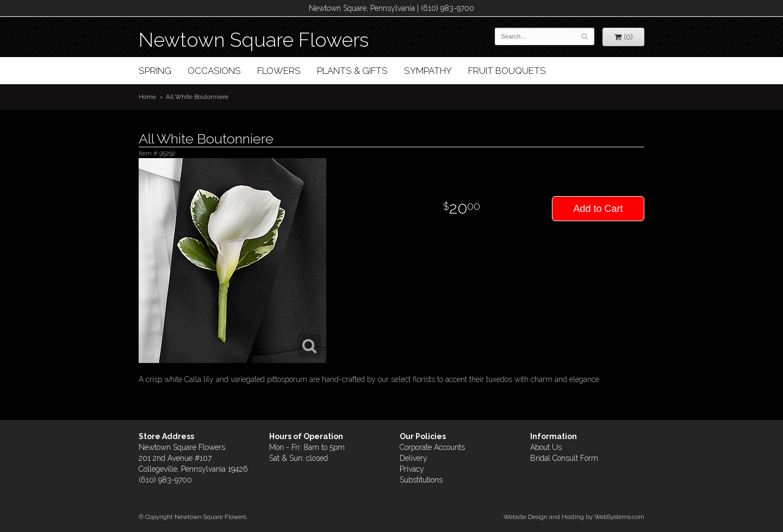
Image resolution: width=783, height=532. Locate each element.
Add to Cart (598, 209)
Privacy (412, 469)
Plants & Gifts (352, 71)
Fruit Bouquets (507, 71)
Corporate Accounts (432, 447)
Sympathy (428, 71)
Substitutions (421, 480)
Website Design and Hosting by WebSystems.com (574, 517)
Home (147, 97)
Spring (155, 71)
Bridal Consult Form (564, 458)
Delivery (414, 458)
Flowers (279, 71)
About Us (546, 447)
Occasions (214, 71)
